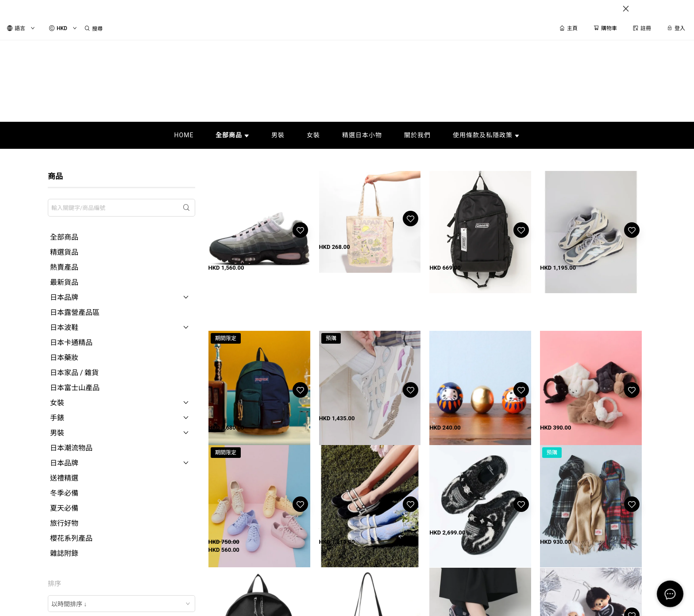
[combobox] (121, 604)
